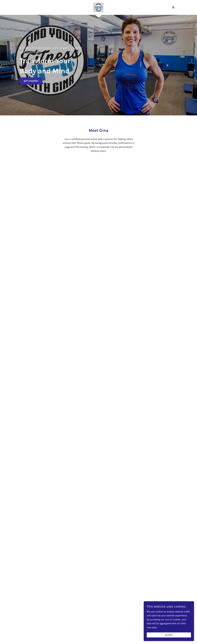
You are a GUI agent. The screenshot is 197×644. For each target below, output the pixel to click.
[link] (98, 7)
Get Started (31, 81)
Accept (169, 635)
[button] (173, 7)
